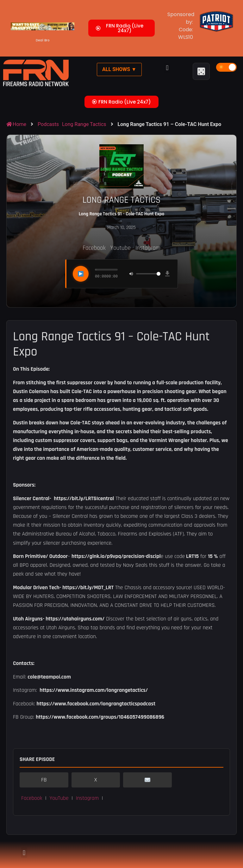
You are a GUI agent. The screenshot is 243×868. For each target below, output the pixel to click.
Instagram (148, 248)
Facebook (94, 248)
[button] (167, 68)
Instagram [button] (87, 798)
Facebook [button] (32, 798)
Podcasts (48, 124)
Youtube (121, 248)
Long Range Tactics (84, 124)
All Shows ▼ (119, 69)
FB (44, 780)
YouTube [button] (59, 798)
